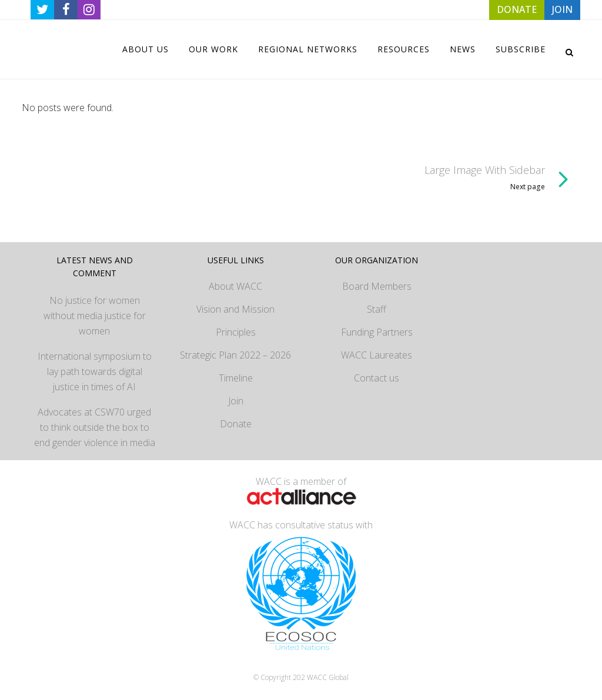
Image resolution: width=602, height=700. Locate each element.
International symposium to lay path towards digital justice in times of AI (95, 371)
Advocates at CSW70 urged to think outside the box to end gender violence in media (95, 427)
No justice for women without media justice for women (95, 316)
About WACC (235, 286)
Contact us (377, 378)
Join (236, 401)
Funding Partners (377, 332)
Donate (236, 424)
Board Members (377, 286)
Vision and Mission (235, 309)
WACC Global (328, 677)
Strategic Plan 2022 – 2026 (235, 355)
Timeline (236, 378)
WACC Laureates (377, 355)
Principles (236, 332)
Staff (377, 309)
